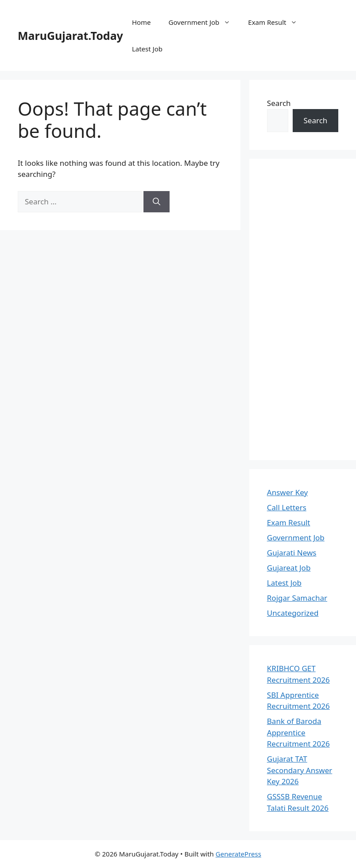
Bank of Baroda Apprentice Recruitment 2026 (298, 732)
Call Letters (287, 507)
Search (279, 103)
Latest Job (147, 49)
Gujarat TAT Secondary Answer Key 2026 (300, 770)
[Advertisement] (303, 309)
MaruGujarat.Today (70, 35)
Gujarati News (292, 553)
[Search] (157, 202)
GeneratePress (238, 854)
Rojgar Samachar (297, 598)
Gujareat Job (289, 568)
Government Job (204, 22)
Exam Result (277, 22)
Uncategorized (293, 613)
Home (141, 22)
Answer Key (287, 492)
